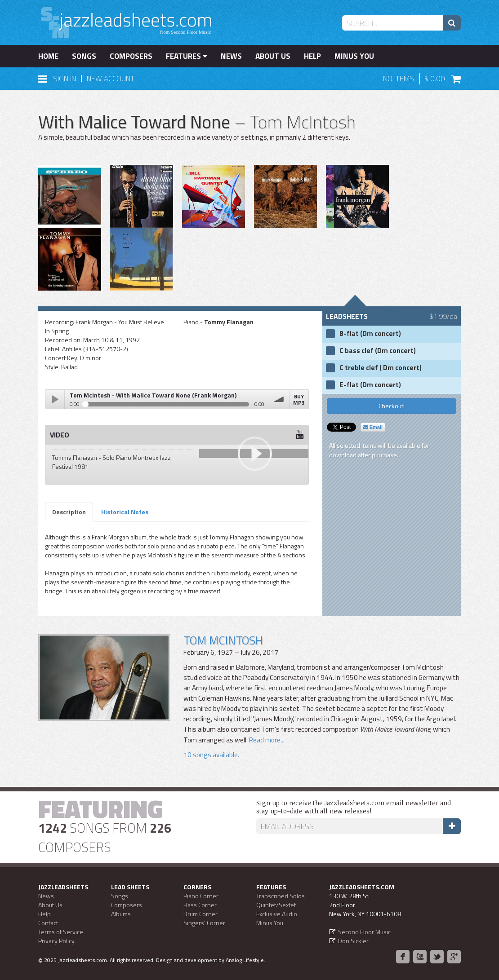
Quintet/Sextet (276, 905)
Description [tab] (69, 512)
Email (373, 427)
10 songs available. (211, 755)
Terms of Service (61, 932)
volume (280, 399)
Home (48, 56)
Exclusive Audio (277, 914)
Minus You (354, 56)
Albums (121, 914)
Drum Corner (200, 914)
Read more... (266, 740)
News (231, 56)
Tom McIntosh (223, 640)
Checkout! (392, 406)
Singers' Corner (204, 923)
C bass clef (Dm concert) (378, 351)
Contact (48, 923)
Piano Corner (201, 896)
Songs (84, 56)
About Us (273, 56)
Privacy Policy (56, 941)
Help (312, 56)
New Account (111, 79)
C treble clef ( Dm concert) (381, 368)
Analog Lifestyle (245, 960)
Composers (131, 56)
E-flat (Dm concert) (370, 385)
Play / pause (55, 399)
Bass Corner (200, 905)
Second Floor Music (364, 932)
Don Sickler (353, 941)
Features (187, 56)
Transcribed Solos (281, 896)
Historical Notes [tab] (125, 512)
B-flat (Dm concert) (370, 334)
